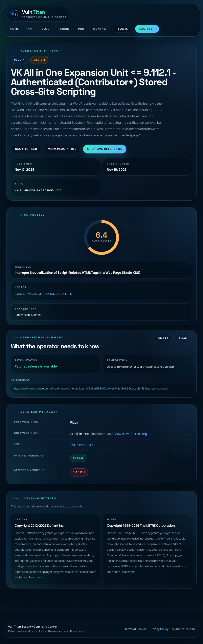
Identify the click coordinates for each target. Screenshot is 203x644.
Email (183, 338)
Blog (46, 29)
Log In (123, 29)
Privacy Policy (159, 629)
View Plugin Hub (62, 149)
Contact (101, 29)
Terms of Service (136, 629)
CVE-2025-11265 (82, 445)
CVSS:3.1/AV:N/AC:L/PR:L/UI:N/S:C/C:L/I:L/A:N (43, 294)
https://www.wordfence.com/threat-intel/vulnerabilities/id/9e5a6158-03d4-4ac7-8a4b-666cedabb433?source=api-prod (91, 388)
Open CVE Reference (105, 149)
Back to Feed (26, 149)
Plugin (64, 29)
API (30, 29)
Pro (81, 29)
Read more (36, 577)
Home (15, 29)
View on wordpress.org (131, 434)
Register (147, 29)
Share (163, 338)
